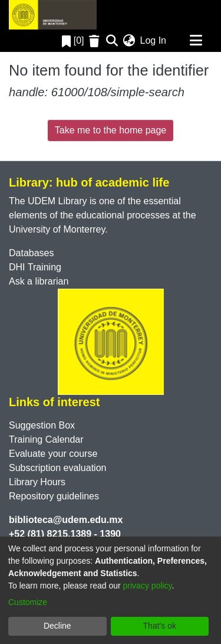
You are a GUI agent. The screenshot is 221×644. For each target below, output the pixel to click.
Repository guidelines (54, 496)
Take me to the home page (111, 130)
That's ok (160, 626)
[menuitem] (129, 41)
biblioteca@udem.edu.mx (66, 520)
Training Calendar (46, 439)
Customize (28, 602)
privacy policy (148, 586)
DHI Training (35, 267)
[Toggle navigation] (196, 41)
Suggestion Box (42, 425)
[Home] (53, 15)
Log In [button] (154, 40)
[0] (73, 40)
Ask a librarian (39, 281)
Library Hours (37, 482)
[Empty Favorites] (96, 41)
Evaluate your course (53, 454)
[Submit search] (112, 41)
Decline (57, 626)
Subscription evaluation (57, 468)
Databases (32, 253)
